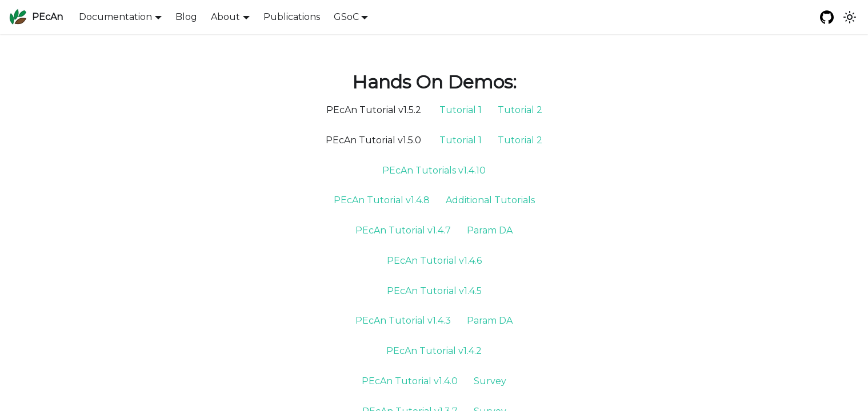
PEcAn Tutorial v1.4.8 (382, 200)
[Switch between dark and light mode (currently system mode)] (850, 17)
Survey (490, 381)
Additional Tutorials (490, 200)
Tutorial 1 (461, 110)
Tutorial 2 (520, 110)
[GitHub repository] (827, 17)
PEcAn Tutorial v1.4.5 (434, 291)
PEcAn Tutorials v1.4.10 (434, 170)
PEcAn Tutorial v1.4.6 (434, 261)
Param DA (490, 230)
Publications (292, 17)
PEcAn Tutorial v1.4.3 (403, 321)
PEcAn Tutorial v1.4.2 (434, 351)
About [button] (225, 17)
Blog (186, 17)
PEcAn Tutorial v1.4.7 (403, 230)
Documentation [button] (115, 17)
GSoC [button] (346, 17)
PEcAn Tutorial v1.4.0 (410, 381)
